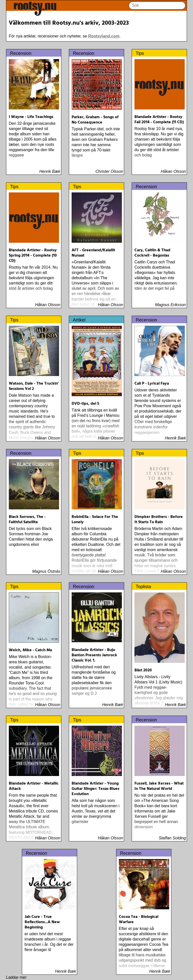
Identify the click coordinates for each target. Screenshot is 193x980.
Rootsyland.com (104, 36)
